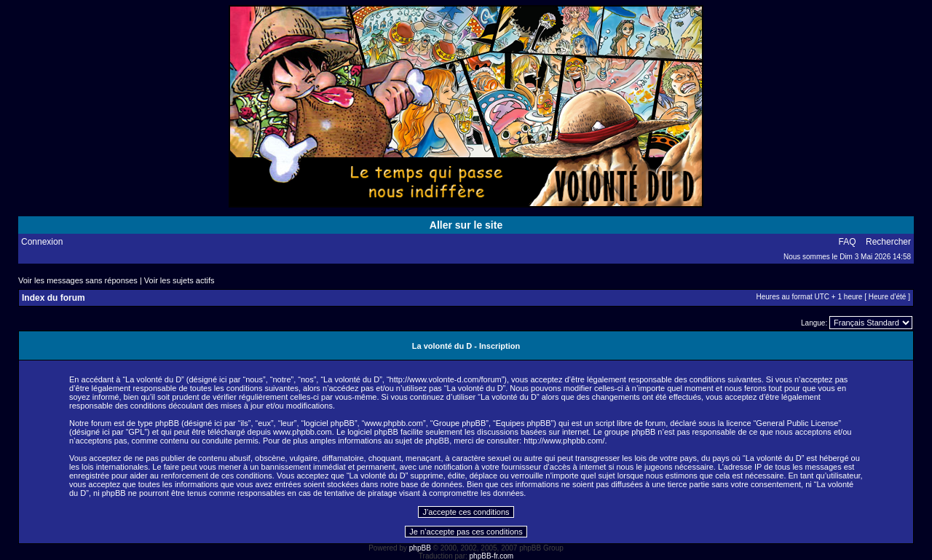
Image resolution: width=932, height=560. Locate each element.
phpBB (420, 548)
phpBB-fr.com (492, 556)
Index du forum (54, 298)
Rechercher (888, 242)
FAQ (848, 242)
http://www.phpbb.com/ (564, 441)
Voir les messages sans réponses (78, 280)
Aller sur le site (466, 225)
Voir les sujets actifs (179, 280)
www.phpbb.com (303, 432)
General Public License (797, 423)
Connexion (42, 242)
